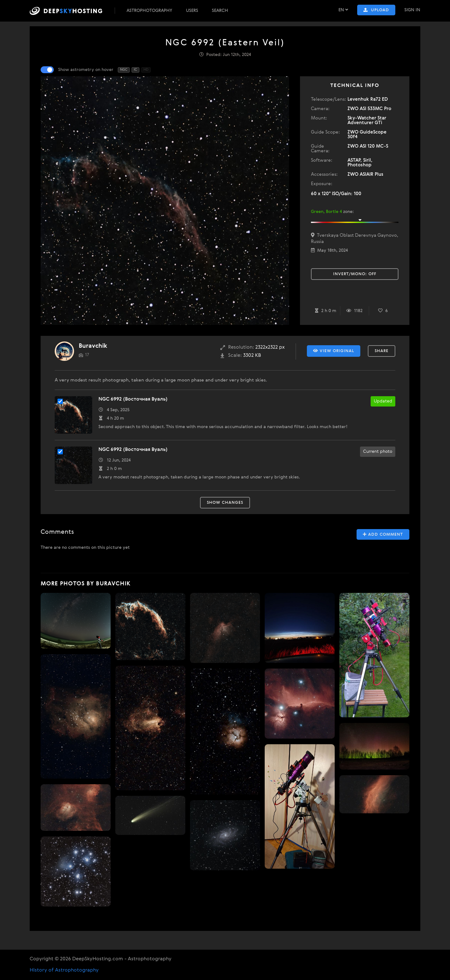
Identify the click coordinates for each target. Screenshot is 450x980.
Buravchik (93, 346)
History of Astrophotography (64, 970)
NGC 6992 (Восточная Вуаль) (133, 399)
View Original (334, 351)
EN (343, 10)
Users (192, 11)
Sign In (412, 10)
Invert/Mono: (355, 274)
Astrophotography (149, 11)
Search (220, 11)
